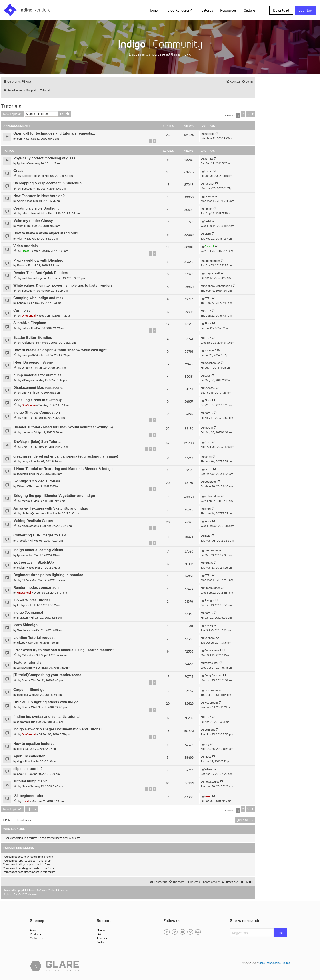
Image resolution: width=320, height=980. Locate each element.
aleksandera (212, 496)
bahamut (23, 303)
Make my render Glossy (33, 221)
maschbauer (212, 363)
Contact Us (36, 938)
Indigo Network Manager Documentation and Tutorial (57, 729)
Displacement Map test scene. (38, 388)
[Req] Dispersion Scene (33, 362)
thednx (26, 432)
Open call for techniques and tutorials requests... (54, 133)
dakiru (208, 469)
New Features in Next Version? (39, 196)
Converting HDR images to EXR (40, 535)
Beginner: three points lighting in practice (48, 575)
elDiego (27, 380)
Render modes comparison (36, 588)
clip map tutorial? (28, 769)
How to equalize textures (34, 744)
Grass (18, 171)
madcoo (209, 134)
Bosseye (27, 189)
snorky (209, 625)
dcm (20, 749)
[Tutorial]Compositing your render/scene (47, 675)
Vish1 (20, 226)
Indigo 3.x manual (28, 612)
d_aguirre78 (212, 273)
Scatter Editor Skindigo (33, 338)
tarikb (208, 457)
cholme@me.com (33, 513)
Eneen (208, 209)
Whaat (26, 368)
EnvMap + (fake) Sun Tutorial (37, 442)
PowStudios (212, 782)
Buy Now (306, 10)
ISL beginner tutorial (30, 796)
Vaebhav (23, 630)
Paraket (209, 184)
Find (281, 933)
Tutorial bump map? (30, 781)
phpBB (22, 890)
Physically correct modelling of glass (44, 158)
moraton (22, 618)
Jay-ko (209, 159)
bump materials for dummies (37, 375)
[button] (253, 114)
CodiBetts (210, 482)
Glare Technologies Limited (274, 963)
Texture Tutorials (27, 662)
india (207, 536)
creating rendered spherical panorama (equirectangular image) (66, 456)
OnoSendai (29, 316)
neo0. (21, 774)
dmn (25, 393)
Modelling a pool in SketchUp (38, 400)
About (33, 930)
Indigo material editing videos (38, 550)
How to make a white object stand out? (46, 233)
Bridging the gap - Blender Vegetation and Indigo (54, 496)
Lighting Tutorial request (34, 638)
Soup (25, 680)
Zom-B (26, 418)
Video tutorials (26, 246)
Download (281, 10)
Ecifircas (210, 730)
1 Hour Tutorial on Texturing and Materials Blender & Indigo (63, 469)
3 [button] (248, 114)
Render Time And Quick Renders (41, 273)
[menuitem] (26, 82)
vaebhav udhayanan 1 (35, 278)
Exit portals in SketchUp (34, 562)
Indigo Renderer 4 (179, 10)
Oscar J (27, 251)
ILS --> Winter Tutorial (32, 600)
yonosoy (210, 388)
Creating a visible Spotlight (36, 208)
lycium (21, 163)
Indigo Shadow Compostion (37, 412)
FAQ (99, 934)
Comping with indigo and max (38, 298)
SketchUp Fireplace (30, 323)
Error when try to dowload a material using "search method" (64, 650)
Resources (228, 10)
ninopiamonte (30, 526)
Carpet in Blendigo (29, 690)
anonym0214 (30, 355)
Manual (101, 930)
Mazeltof (32, 894)
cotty (25, 461)
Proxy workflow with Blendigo (38, 260)
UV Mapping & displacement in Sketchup (47, 183)
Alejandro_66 (30, 343)
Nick (25, 786)
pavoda (209, 196)
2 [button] (243, 114)
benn (20, 139)
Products (35, 934)
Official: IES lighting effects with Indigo (46, 702)
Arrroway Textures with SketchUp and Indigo (51, 508)
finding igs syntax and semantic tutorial (46, 717)
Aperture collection (29, 756)
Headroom (211, 550)
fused (25, 801)
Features (206, 10)
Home (153, 10)
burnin (208, 171)
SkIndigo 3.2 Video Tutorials (37, 481)
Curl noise (22, 310)
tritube (21, 643)
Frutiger (22, 605)
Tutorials (11, 106)
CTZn (208, 298)
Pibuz (208, 323)
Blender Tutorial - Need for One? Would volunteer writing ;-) (63, 427)
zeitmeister (211, 663)
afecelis (22, 541)
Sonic (21, 201)
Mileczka (27, 655)
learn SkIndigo (25, 625)
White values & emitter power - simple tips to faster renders (63, 285)
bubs (25, 328)
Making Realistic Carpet (33, 521)
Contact (101, 942)
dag (207, 744)
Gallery (249, 10)
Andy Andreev (26, 668)
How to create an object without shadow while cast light (60, 350)
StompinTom (30, 176)
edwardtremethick (33, 213)
